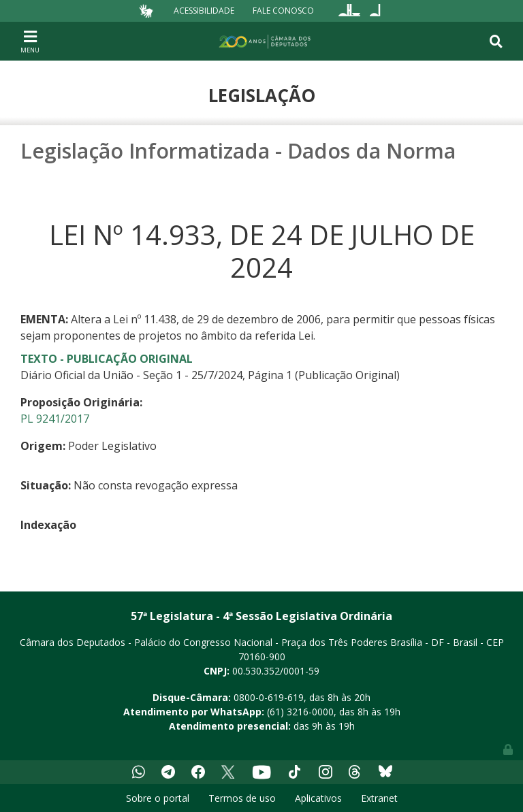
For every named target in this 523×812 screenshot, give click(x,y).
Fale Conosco (283, 11)
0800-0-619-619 (269, 697)
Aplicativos (318, 798)
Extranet (379, 798)
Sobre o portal (158, 798)
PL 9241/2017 (55, 419)
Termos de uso (242, 798)
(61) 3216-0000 (300, 712)
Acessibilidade (204, 11)
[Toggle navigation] (30, 41)
